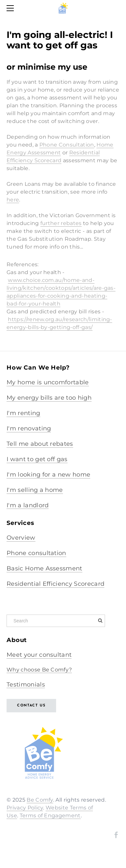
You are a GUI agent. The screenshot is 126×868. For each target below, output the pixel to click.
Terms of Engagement (50, 816)
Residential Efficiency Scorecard (55, 584)
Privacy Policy (25, 808)
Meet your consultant (39, 655)
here (13, 200)
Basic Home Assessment (44, 568)
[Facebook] (116, 835)
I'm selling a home (35, 490)
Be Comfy (40, 800)
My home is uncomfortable (48, 382)
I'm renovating (29, 428)
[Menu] (11, 8)
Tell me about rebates (40, 444)
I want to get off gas (37, 459)
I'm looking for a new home (48, 475)
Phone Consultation (67, 145)
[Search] (56, 621)
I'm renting (23, 413)
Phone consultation (36, 553)
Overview (21, 538)
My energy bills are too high (49, 398)
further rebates (61, 223)
